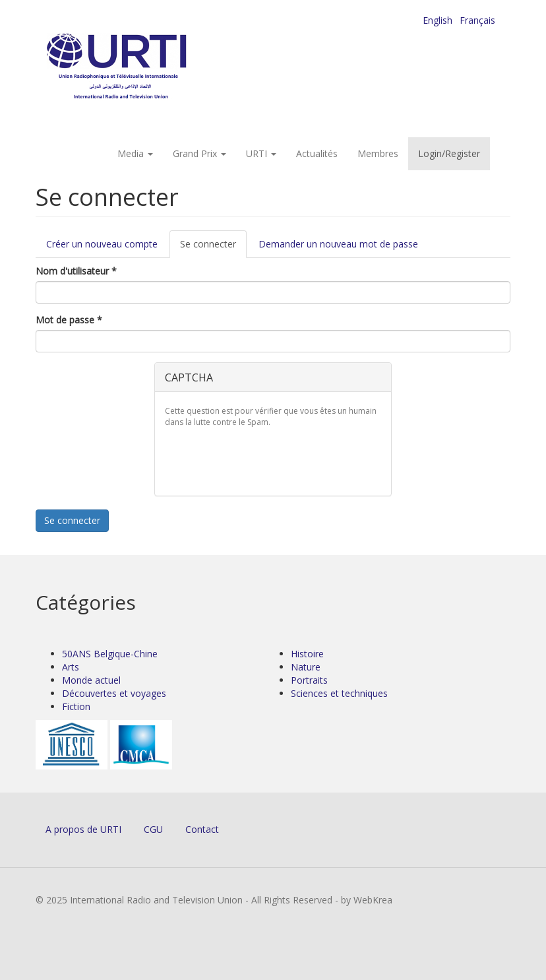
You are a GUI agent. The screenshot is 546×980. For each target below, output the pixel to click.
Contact (202, 829)
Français (477, 20)
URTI (261, 153)
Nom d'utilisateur (76, 271)
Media (135, 153)
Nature (306, 667)
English (438, 20)
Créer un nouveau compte (102, 244)
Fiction (76, 706)
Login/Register (449, 153)
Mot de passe (69, 320)
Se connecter (213, 248)
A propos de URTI (83, 829)
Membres (378, 153)
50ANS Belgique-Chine (110, 654)
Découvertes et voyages (114, 693)
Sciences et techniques (339, 693)
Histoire (307, 654)
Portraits (309, 680)
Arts (71, 667)
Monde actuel (91, 680)
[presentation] (265, 460)
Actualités (317, 153)
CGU (153, 829)
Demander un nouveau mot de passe (338, 244)
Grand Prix (199, 153)
